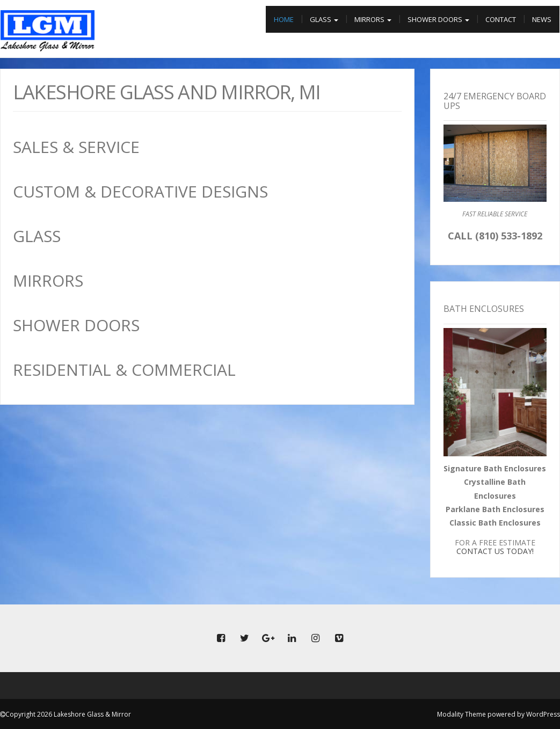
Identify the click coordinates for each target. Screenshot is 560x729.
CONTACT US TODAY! (495, 551)
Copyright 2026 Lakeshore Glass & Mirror (68, 714)
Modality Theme (461, 714)
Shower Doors (438, 19)
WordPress (543, 714)
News (542, 19)
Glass (324, 19)
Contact (501, 19)
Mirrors (373, 19)
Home (284, 19)
